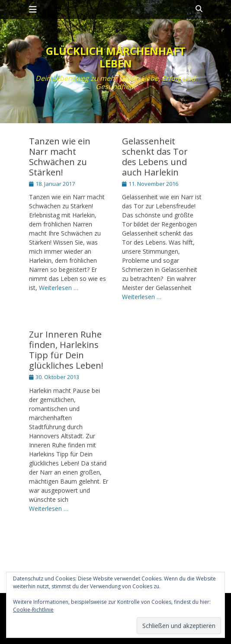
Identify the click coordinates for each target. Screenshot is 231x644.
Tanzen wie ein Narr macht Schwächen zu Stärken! (60, 157)
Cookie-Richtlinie (33, 610)
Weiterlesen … (59, 288)
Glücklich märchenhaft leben (116, 57)
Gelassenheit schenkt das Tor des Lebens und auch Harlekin (155, 157)
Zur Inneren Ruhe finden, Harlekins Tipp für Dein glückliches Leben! (66, 350)
